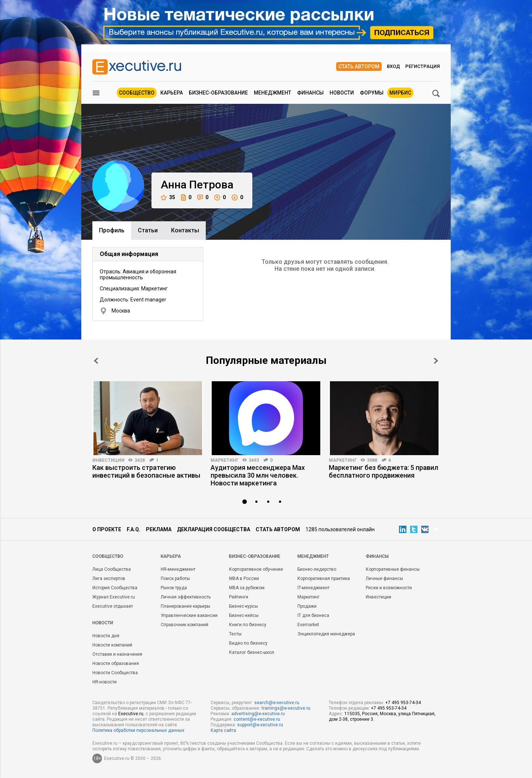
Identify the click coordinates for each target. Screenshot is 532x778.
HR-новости (105, 682)
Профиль (112, 230)
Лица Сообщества (112, 569)
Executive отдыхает (113, 606)
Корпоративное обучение (256, 569)
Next (436, 361)
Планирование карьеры (185, 606)
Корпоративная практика (324, 579)
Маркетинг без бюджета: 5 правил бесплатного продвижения (383, 471)
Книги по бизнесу (248, 625)
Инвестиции (108, 460)
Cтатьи (148, 230)
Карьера (172, 93)
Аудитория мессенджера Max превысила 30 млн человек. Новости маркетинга (258, 475)
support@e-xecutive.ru (260, 725)
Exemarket (308, 625)
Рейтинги (239, 597)
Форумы (372, 93)
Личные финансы (384, 579)
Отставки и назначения (117, 654)
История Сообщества (115, 588)
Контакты (185, 230)
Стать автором (359, 66)
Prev (96, 361)
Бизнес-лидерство (317, 569)
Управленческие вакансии (189, 615)
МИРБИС (400, 93)
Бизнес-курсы (243, 606)
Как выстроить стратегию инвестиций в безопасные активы (146, 471)
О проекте (107, 529)
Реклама (159, 529)
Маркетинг (225, 460)
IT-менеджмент (313, 588)
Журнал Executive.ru (114, 597)
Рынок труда (174, 588)
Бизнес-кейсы (244, 615)
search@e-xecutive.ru (277, 703)
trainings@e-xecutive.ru (286, 708)
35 (168, 197)
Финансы (310, 93)
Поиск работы (175, 579)
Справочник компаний (185, 625)
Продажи (307, 606)
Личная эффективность (186, 597)
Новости (342, 93)
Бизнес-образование (218, 93)
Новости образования (116, 663)
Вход (393, 66)
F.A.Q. (134, 529)
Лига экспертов (109, 579)
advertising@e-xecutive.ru (258, 714)
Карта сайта (223, 730)
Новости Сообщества (115, 673)
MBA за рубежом (247, 588)
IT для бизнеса (313, 615)
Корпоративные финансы (393, 569)
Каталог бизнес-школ (252, 652)
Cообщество (108, 556)
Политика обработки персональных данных (138, 730)
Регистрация (422, 66)
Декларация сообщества (214, 529)
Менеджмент (272, 93)
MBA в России (244, 579)
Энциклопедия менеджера (326, 634)
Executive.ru (131, 714)
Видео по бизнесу (248, 643)
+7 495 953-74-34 (403, 703)
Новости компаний (112, 645)
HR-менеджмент (178, 569)
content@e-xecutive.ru (257, 719)
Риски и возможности (389, 588)
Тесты (235, 634)
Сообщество (137, 93)
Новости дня (106, 636)
